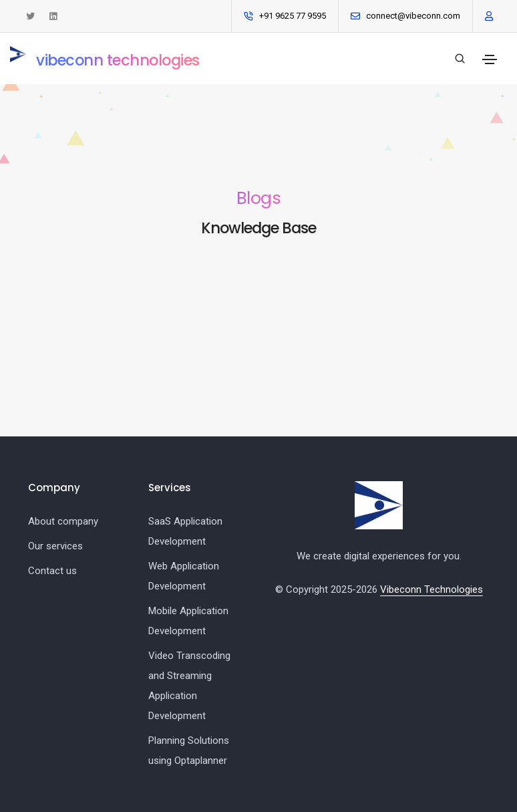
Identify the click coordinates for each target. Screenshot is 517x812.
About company (63, 521)
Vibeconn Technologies (432, 589)
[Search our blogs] (460, 59)
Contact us (52, 571)
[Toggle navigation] (490, 59)
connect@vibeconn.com (413, 16)
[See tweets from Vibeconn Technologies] (30, 16)
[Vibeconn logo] (379, 505)
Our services (55, 546)
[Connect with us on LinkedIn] (53, 16)
